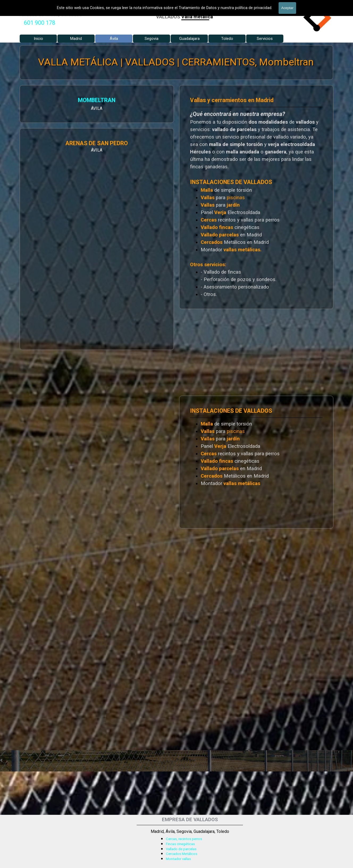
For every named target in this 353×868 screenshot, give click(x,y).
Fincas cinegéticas (180, 844)
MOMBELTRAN (47, 101)
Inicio (38, 39)
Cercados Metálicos (182, 854)
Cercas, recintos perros (184, 839)
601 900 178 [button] (40, 23)
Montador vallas (178, 859)
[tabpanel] (40, 23)
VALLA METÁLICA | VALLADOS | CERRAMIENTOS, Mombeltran (176, 62)
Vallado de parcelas (181, 849)
